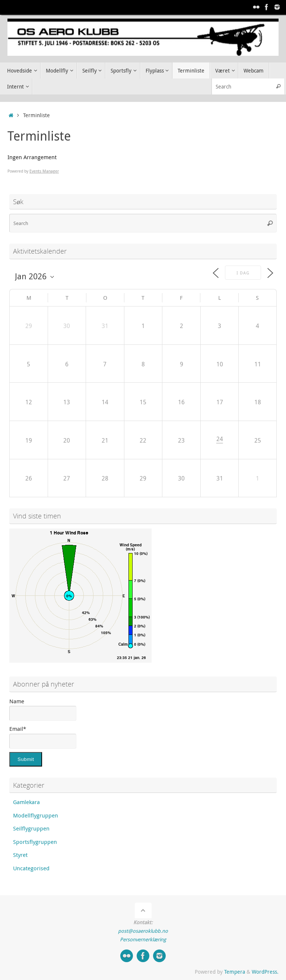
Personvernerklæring (143, 939)
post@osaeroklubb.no (143, 931)
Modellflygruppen (36, 815)
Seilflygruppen (31, 828)
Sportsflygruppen (35, 842)
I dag (243, 273)
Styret (20, 855)
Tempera (235, 972)
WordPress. (265, 972)
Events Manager (44, 171)
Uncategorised (31, 868)
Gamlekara (26, 802)
